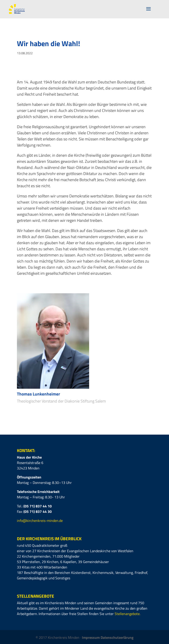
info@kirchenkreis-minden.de (40, 521)
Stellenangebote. (127, 614)
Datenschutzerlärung (117, 637)
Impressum (91, 637)
